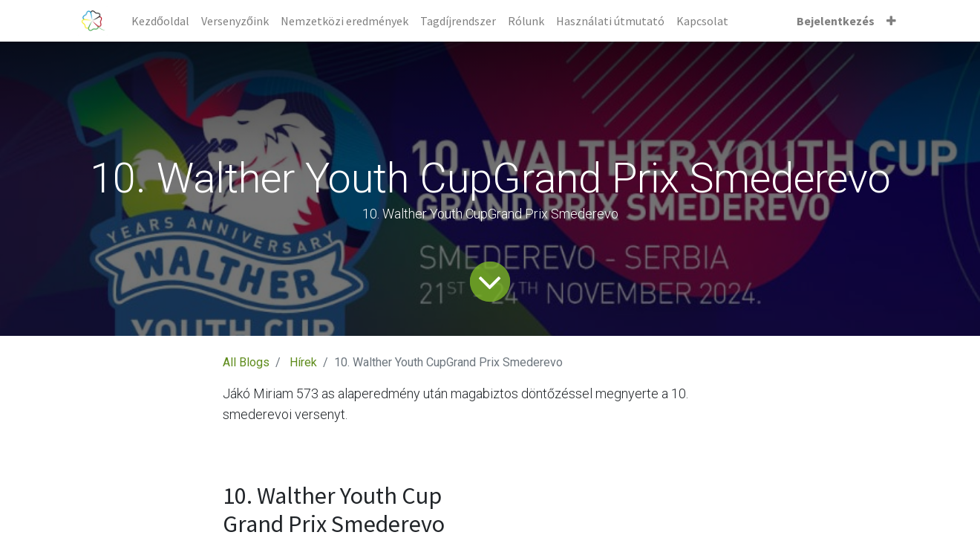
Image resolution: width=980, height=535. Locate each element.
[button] (891, 21)
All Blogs (246, 362)
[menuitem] (160, 21)
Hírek (303, 362)
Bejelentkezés (836, 21)
